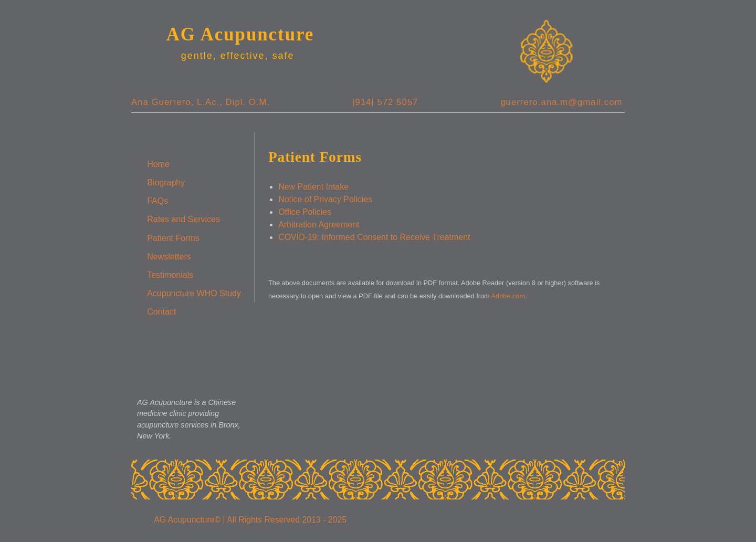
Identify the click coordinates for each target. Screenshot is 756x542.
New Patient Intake (313, 187)
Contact (161, 312)
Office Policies (305, 212)
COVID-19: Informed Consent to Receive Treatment (374, 237)
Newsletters (169, 257)
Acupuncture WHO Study (194, 293)
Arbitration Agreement (319, 225)
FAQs (157, 201)
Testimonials (170, 275)
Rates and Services (183, 219)
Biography (166, 183)
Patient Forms (173, 238)
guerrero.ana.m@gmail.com (561, 102)
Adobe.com (508, 296)
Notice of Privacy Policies (325, 199)
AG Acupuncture (240, 34)
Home (158, 164)
